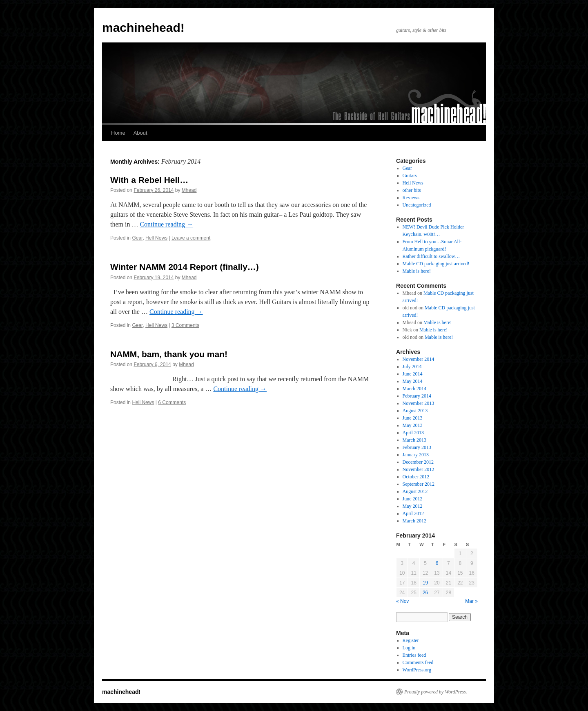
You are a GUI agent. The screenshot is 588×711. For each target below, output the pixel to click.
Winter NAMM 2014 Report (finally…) (185, 267)
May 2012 (413, 506)
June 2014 (413, 374)
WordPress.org (417, 670)
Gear (137, 238)
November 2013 (419, 403)
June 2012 (413, 499)
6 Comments (172, 402)
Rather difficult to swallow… (431, 256)
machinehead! (143, 28)
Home (118, 133)
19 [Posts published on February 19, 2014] (425, 583)
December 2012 (418, 462)
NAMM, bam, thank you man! (169, 354)
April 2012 (413, 513)
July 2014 (412, 367)
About (140, 133)
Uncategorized (417, 205)
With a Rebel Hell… (149, 180)
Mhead (189, 190)
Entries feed (414, 655)
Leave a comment (191, 238)
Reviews (411, 198)
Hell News (156, 238)
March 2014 (414, 389)
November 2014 (419, 359)
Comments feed (418, 662)
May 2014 (413, 381)
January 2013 (416, 455)
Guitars (410, 176)
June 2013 (413, 418)
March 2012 (414, 521)
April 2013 (413, 433)
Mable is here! (417, 271)
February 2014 (417, 396)
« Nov (402, 601)
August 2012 (415, 491)
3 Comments (185, 325)
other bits (412, 190)
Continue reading (166, 224)
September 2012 (419, 484)
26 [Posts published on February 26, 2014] (425, 593)
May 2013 (413, 425)
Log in (409, 648)
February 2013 (417, 447)
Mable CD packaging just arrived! (436, 264)
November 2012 (419, 469)
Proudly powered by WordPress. (436, 692)
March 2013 (414, 440)
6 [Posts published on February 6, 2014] (437, 563)
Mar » (471, 601)
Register (411, 640)
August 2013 (415, 411)
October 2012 (416, 477)
